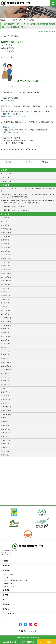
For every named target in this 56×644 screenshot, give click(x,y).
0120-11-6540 (10, 101)
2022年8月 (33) (6, 377)
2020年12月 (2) (6, 451)
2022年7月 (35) (6, 381)
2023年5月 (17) (6, 344)
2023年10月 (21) (6, 325)
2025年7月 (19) (6, 247)
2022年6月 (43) (6, 385)
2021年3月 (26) (6, 440)
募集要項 (6, 604)
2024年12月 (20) (6, 273)
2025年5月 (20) (6, 255)
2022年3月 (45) (6, 396)
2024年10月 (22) (6, 281)
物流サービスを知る (9, 574)
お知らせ (39, 32)
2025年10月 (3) (6, 236)
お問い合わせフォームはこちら (14, 116)
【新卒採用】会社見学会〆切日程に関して (14, 207)
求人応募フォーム (9, 614)
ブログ (5, 618)
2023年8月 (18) (6, 333)
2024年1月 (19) (6, 314)
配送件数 (45, 32)
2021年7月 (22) (6, 425)
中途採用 (6, 570)
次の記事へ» (47, 162)
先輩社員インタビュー (10, 586)
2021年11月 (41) (6, 411)
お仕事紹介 (7, 577)
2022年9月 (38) (6, 374)
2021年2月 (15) (6, 444)
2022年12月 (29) (6, 362)
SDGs (5, 600)
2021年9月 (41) (6, 418)
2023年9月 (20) (6, 329)
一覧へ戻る (28, 162)
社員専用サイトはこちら (28, 631)
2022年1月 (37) (6, 403)
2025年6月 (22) (6, 251)
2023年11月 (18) (6, 322)
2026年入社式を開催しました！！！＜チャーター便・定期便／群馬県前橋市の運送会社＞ (28, 190)
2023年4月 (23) (6, 348)
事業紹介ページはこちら (12, 114)
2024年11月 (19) (6, 277)
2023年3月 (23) (6, 351)
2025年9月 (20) (6, 240)
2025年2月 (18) (6, 266)
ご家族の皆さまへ (8, 583)
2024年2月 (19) (6, 310)
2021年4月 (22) (6, 436)
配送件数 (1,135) (6, 181)
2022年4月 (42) (6, 392)
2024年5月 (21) (6, 299)
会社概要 (6, 590)
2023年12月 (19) (6, 318)
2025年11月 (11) (6, 233)
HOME (3, 20)
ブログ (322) (5, 177)
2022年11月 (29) (6, 366)
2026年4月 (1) (5, 218)
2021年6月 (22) (6, 429)
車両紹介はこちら (9, 127)
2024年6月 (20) (6, 296)
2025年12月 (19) (6, 229)
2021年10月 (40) (6, 414)
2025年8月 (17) (6, 244)
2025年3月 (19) (6, 262)
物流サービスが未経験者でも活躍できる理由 (16, 580)
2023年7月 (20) (6, 336)
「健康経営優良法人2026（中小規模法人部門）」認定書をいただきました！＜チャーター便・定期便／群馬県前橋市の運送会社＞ (28, 196)
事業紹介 (6, 595)
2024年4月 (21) (6, 303)
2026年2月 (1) (5, 225)
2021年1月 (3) (5, 448)
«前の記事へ (9, 162)
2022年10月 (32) (6, 370)
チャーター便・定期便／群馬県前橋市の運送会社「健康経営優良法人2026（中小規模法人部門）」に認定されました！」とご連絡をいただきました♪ (28, 202)
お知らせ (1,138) (6, 174)
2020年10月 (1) (6, 455)
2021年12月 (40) (6, 407)
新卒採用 (6, 566)
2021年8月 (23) (6, 422)
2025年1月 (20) (6, 270)
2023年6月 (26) (6, 340)
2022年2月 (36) (6, 399)
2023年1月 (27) (6, 359)
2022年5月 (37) (6, 388)
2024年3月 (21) (6, 307)
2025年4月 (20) (6, 259)
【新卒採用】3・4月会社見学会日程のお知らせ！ (16, 210)
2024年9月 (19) (6, 284)
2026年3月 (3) (5, 221)
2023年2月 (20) (6, 355)
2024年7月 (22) (6, 292)
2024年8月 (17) (6, 288)
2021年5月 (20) (6, 433)
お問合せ (6, 609)
